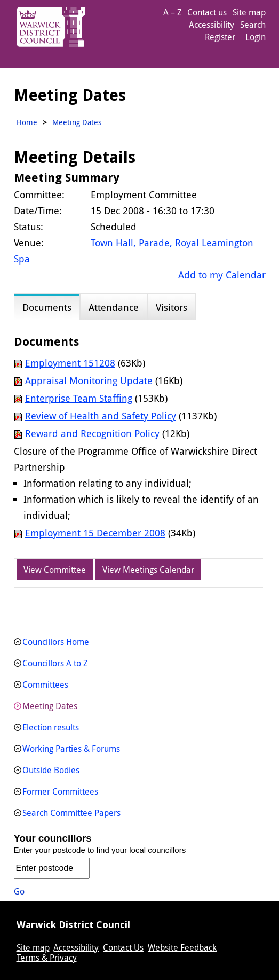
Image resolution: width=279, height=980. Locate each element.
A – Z (173, 12)
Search (253, 25)
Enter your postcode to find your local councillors (100, 850)
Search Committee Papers (71, 813)
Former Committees (60, 791)
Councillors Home (56, 642)
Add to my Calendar (222, 275)
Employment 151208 (70, 363)
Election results (51, 727)
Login (256, 37)
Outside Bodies (51, 770)
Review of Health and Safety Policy (101, 416)
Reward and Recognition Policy (92, 433)
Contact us (207, 12)
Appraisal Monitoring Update (89, 380)
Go (19, 891)
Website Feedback (182, 947)
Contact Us (123, 947)
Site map (249, 12)
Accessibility (212, 25)
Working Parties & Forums (71, 749)
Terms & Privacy (47, 958)
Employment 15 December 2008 (95, 533)
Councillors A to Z (55, 663)
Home (27, 122)
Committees (45, 685)
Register (220, 37)
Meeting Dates (50, 706)
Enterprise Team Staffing (79, 398)
